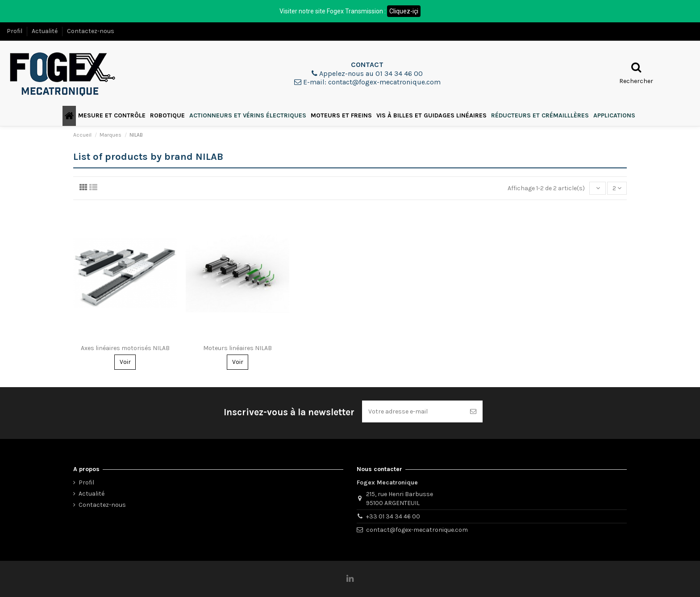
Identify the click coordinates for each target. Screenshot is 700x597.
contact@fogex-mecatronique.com (417, 530)
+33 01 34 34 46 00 (393, 516)
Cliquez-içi (404, 11)
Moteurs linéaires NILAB (237, 348)
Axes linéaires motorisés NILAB (125, 348)
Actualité (45, 31)
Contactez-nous (91, 31)
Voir (125, 362)
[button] (112, 116)
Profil (15, 31)
